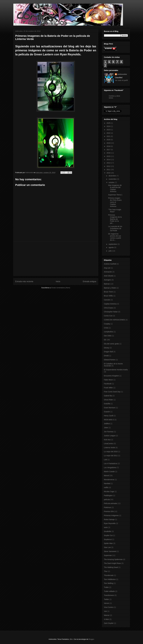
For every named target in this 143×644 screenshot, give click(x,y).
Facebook (108, 384)
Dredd (106, 356)
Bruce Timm (109, 292)
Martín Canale (109, 472)
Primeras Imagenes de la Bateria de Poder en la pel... (115, 219)
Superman (108, 555)
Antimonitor (122, 74)
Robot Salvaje (109, 519)
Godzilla (107, 404)
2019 (109, 143)
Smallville (108, 531)
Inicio (58, 281)
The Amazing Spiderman (113, 559)
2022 (109, 133)
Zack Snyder (109, 623)
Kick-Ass (107, 440)
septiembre (113, 244)
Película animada (110, 503)
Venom (107, 603)
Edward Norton (110, 360)
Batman (107, 284)
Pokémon (108, 507)
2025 (109, 123)
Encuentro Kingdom (111, 376)
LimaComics (109, 444)
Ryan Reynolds (110, 523)
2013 (109, 163)
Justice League (110, 436)
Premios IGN (109, 511)
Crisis (106, 328)
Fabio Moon (108, 380)
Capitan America (110, 304)
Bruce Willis (108, 296)
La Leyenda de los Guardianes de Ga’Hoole (115, 228)
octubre (112, 182)
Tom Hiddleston (110, 579)
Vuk (105, 611)
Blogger (91, 639)
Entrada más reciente (24, 281)
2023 (109, 130)
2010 (109, 173)
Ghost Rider (109, 400)
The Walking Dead (111, 567)
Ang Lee (107, 268)
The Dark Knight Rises (113, 563)
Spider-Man (108, 543)
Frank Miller (108, 388)
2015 (109, 156)
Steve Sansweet (110, 551)
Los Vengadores (110, 468)
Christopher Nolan (111, 312)
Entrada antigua (89, 281)
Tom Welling (109, 583)
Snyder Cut (108, 535)
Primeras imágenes (111, 515)
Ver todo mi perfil (121, 80)
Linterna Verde (110, 448)
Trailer (106, 587)
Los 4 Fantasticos (111, 463)
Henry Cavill (109, 416)
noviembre (113, 179)
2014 (109, 160)
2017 (109, 150)
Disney (107, 348)
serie (106, 527)
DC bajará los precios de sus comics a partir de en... (115, 237)
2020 (109, 140)
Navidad (107, 483)
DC (105, 340)
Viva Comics (109, 607)
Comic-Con (108, 316)
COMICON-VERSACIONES (115, 320)
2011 (109, 170)
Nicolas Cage (109, 491)
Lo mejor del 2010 (111, 452)
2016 (109, 153)
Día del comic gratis (111, 344)
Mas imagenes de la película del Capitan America (115, 188)
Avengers (108, 280)
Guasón (107, 412)
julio (110, 251)
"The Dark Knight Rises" (115, 211)
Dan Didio (108, 336)
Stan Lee (107, 547)
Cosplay (107, 324)
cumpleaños (109, 332)
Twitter (106, 599)
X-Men (106, 619)
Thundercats (109, 575)
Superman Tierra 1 (115, 195)
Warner (107, 615)
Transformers (109, 595)
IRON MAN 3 (109, 420)
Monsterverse (109, 480)
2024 (109, 126)
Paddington (108, 496)
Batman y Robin (110, 288)
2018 (109, 146)
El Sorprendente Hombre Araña (116, 370)
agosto (111, 247)
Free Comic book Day (112, 392)
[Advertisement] (56, 259)
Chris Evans (109, 308)
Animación (108, 272)
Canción (107, 300)
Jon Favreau (109, 432)
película (107, 500)
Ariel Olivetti (109, 276)
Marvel (107, 476)
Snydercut (108, 539)
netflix (106, 487)
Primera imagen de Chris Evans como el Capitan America (115, 202)
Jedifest (107, 424)
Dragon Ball (108, 352)
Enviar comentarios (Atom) (61, 288)
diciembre (113, 176)
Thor (106, 571)
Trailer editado (109, 591)
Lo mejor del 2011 (111, 456)
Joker (106, 428)
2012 (109, 166)
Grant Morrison (110, 408)
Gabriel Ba (108, 396)
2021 (109, 136)
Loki (106, 460)
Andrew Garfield (110, 264)
